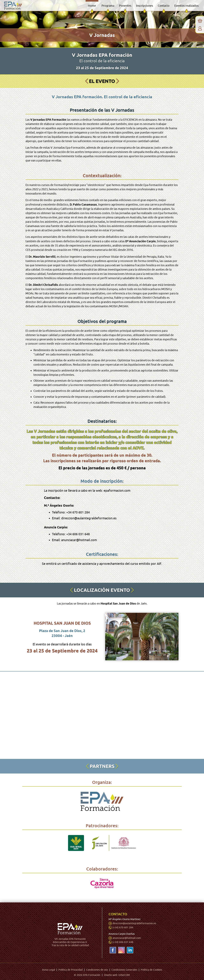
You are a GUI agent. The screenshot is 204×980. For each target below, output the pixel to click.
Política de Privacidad (71, 969)
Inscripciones (145, 6)
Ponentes (125, 6)
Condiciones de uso (97, 969)
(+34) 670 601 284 (123, 927)
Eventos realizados (186, 6)
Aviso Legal (49, 969)
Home (92, 6)
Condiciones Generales (124, 969)
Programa (108, 6)
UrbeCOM (124, 974)
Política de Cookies (151, 969)
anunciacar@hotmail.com (127, 938)
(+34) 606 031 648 (123, 942)
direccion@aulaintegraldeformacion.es (134, 923)
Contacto (164, 6)
